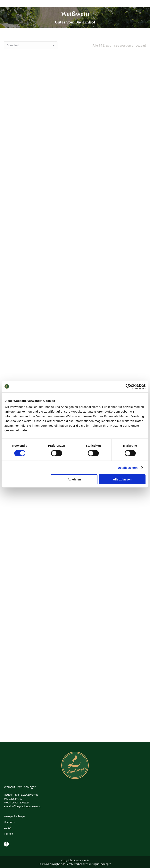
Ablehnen (74, 479)
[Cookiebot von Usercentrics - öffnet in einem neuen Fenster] (128, 386)
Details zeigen (128, 467)
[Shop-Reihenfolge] (31, 45)
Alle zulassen (122, 479)
